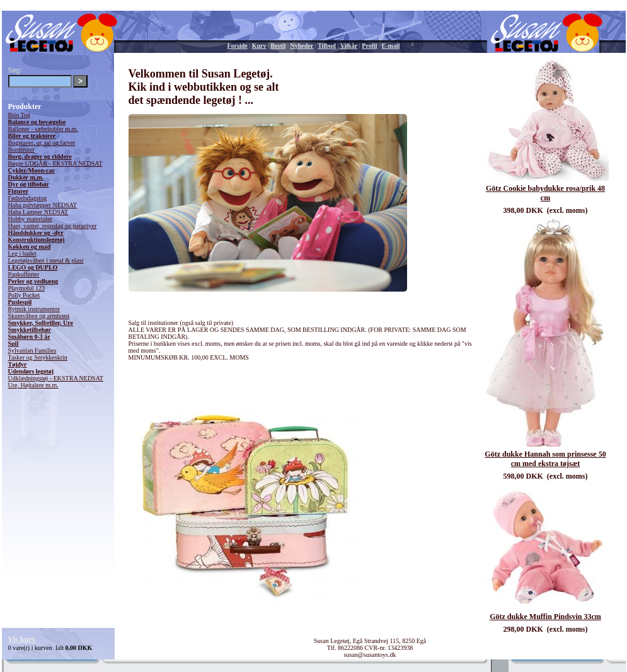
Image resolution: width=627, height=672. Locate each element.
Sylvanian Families (32, 350)
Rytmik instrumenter (34, 309)
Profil (369, 46)
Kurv (259, 46)
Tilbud (327, 46)
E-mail (391, 46)
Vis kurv (22, 639)
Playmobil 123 (27, 288)
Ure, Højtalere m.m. (33, 385)
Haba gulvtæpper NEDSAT (43, 205)
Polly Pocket (24, 295)
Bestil (279, 46)
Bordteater (21, 150)
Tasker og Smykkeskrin (38, 357)
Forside (238, 46)
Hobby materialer (30, 219)
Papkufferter (24, 274)
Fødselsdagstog (28, 198)
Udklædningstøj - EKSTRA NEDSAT (56, 378)
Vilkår (349, 46)
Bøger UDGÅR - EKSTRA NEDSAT (55, 163)
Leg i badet (22, 253)
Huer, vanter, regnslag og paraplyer (53, 226)
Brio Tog (20, 115)
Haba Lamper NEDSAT (38, 212)
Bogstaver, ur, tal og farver (42, 143)
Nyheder (302, 46)
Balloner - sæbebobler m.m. (43, 129)
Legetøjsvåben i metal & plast (46, 260)
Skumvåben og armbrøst (39, 316)
